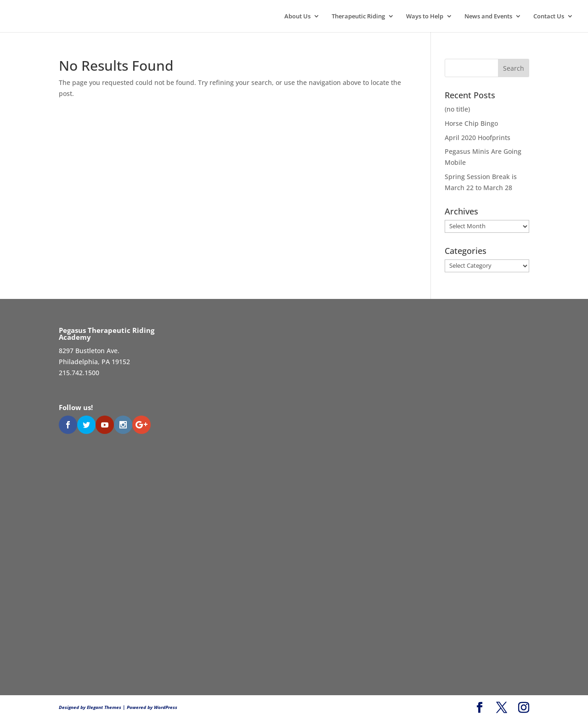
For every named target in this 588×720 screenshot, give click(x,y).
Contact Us (549, 17)
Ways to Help (425, 17)
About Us (297, 17)
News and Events (488, 17)
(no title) (457, 109)
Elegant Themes (104, 707)
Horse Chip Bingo (471, 123)
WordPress (166, 707)
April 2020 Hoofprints (478, 138)
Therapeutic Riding (358, 17)
